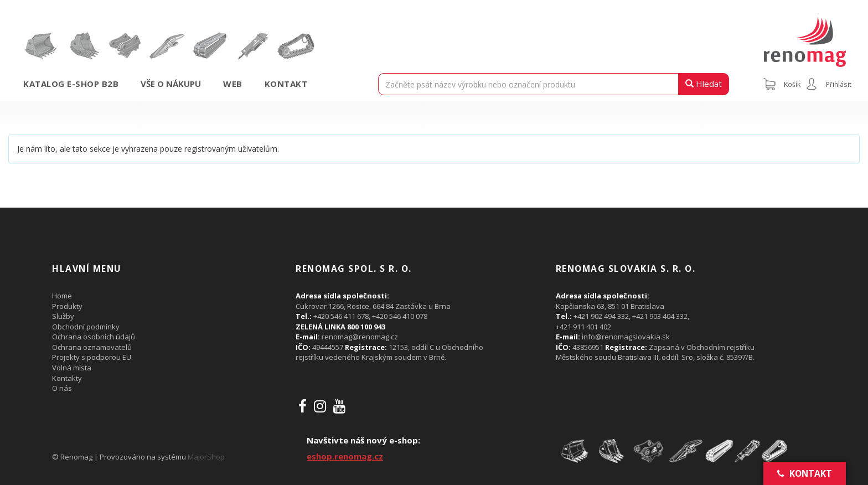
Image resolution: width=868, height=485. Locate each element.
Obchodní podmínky (86, 327)
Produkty (67, 306)
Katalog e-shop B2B (71, 84)
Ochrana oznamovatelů (92, 347)
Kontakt (286, 84)
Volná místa (72, 368)
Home (62, 296)
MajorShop (206, 457)
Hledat (704, 84)
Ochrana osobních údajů (94, 337)
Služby (63, 316)
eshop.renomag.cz (345, 456)
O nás (62, 388)
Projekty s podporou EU (92, 357)
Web (233, 84)
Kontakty (67, 378)
